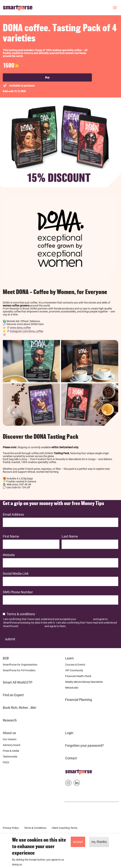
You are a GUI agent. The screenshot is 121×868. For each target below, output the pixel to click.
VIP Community (74, 670)
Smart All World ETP (18, 682)
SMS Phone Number (18, 592)
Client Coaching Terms (65, 828)
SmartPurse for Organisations (20, 665)
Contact (71, 758)
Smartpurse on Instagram (68, 784)
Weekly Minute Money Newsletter (84, 682)
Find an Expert (13, 695)
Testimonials (10, 757)
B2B (6, 658)
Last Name (70, 536)
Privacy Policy (85, 619)
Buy (47, 77)
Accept (78, 842)
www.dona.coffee (20, 328)
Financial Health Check (78, 676)
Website (9, 555)
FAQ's (6, 762)
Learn (69, 658)
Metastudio (72, 688)
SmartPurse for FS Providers (19, 670)
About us (9, 733)
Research (10, 720)
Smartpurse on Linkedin (77, 784)
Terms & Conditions (35, 828)
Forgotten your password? (84, 745)
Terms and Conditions (31, 626)
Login (69, 733)
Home (70, 771)
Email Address (13, 514)
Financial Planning (79, 700)
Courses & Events (75, 665)
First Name (11, 536)
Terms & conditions (21, 614)
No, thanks (99, 842)
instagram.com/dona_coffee (27, 331)
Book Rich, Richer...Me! (20, 708)
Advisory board (12, 745)
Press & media (11, 751)
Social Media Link (16, 573)
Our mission (10, 739)
